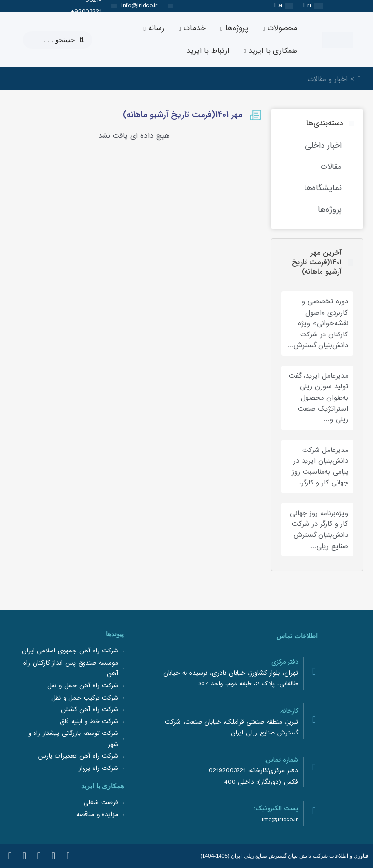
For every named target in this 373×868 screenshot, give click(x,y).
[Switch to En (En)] (313, 6)
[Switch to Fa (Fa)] (284, 6)
